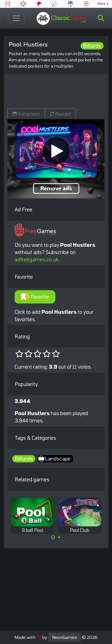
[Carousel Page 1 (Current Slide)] (53, 537)
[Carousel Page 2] (59, 537)
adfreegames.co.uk (36, 259)
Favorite (35, 297)
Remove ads (56, 188)
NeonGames (65, 637)
